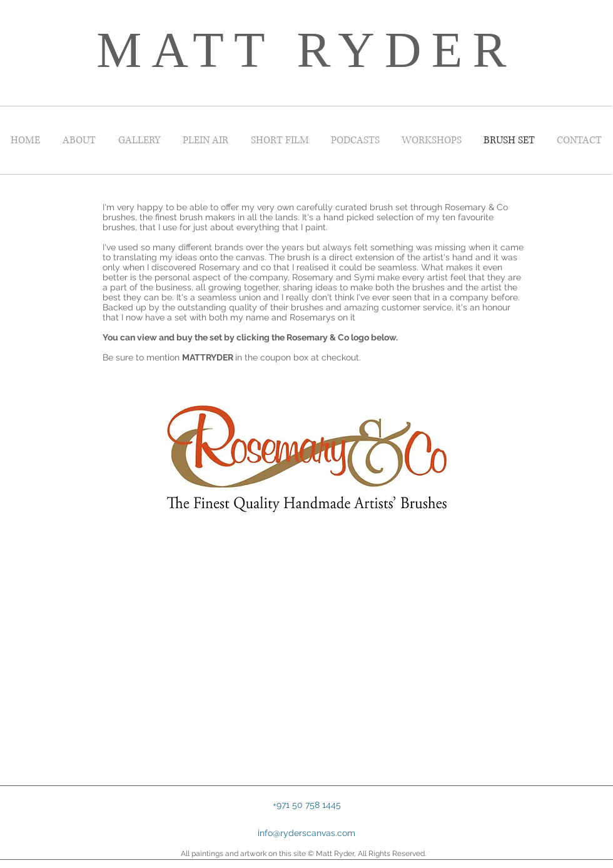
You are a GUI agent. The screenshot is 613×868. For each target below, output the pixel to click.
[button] (306, 805)
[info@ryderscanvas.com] (306, 834)
